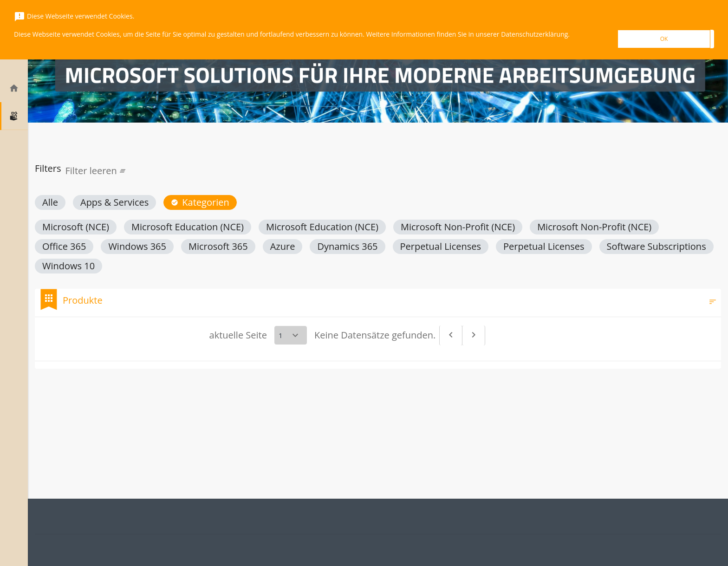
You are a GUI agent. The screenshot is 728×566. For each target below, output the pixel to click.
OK (664, 39)
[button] (50, 202)
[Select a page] (291, 335)
